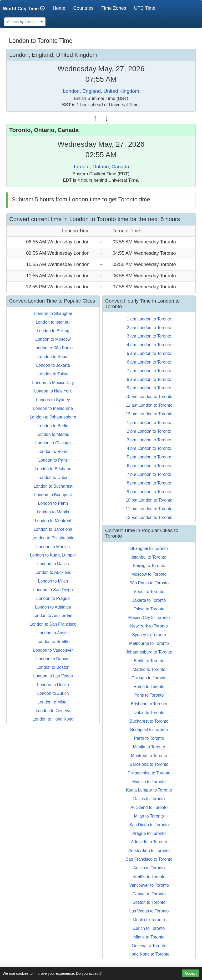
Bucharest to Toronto (149, 721)
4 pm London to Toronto (149, 448)
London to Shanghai (53, 313)
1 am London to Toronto (149, 319)
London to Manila (53, 512)
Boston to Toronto (149, 902)
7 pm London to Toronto (149, 474)
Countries (83, 8)
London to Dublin (53, 685)
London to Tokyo (53, 374)
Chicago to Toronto (149, 678)
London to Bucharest (53, 486)
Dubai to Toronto (149, 713)
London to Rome (53, 451)
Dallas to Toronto (149, 799)
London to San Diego (53, 590)
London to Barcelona (53, 529)
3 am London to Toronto (149, 336)
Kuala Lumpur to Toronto (149, 790)
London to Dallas (53, 564)
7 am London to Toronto (149, 371)
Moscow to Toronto (149, 574)
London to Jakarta (53, 365)
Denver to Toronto (149, 894)
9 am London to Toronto (149, 388)
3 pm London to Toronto (149, 440)
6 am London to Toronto (149, 362)
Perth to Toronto (149, 738)
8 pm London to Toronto (149, 483)
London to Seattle (53, 642)
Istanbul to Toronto (149, 557)
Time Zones (114, 8)
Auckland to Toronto (149, 807)
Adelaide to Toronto (149, 842)
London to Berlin (53, 426)
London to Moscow (53, 339)
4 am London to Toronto (149, 345)
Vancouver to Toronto (149, 885)
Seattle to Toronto (149, 877)
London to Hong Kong (53, 719)
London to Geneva (53, 711)
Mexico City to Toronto (149, 618)
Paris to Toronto (149, 695)
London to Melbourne (53, 408)
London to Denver (53, 659)
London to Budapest (53, 495)
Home (61, 8)
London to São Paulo (53, 348)
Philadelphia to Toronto (149, 773)
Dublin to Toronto (149, 920)
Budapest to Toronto (149, 730)
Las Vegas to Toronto (149, 911)
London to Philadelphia (53, 538)
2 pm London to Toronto (149, 431)
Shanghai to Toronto (149, 548)
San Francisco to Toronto (149, 859)
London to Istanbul (53, 322)
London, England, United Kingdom (101, 91)
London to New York (53, 391)
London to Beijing (53, 331)
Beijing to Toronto (149, 566)
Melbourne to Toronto (149, 643)
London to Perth (53, 503)
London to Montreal (53, 521)
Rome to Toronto (149, 686)
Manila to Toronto (149, 747)
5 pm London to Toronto (149, 457)
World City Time (25, 9)
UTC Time (145, 8)
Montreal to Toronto (149, 756)
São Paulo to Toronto (149, 583)
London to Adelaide (53, 607)
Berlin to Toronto (149, 661)
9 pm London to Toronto (149, 492)
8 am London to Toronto (149, 379)
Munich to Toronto (149, 782)
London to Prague (53, 598)
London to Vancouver (53, 650)
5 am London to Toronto (149, 353)
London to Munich (53, 547)
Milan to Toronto (149, 816)
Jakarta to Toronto (149, 600)
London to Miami (53, 702)
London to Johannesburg (53, 417)
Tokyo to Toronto (149, 609)
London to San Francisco (53, 624)
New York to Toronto (149, 626)
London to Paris (53, 460)
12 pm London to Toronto (149, 414)
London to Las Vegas (53, 676)
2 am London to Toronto (149, 328)
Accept (191, 973)
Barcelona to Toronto (149, 764)
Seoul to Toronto (149, 592)
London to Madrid (53, 434)
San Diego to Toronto (149, 825)
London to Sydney (53, 400)
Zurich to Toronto (149, 928)
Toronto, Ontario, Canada (101, 167)
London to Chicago (53, 443)
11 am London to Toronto (149, 405)
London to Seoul (53, 357)
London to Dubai (53, 478)
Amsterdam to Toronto (149, 851)
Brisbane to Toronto (149, 704)
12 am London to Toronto (149, 517)
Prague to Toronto (149, 833)
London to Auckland (53, 572)
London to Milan (53, 581)
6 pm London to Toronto (149, 466)
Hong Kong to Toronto (149, 954)
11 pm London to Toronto (149, 509)
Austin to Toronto (149, 868)
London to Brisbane (53, 469)
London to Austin (53, 633)
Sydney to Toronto (149, 635)
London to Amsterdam (53, 616)
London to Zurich (53, 693)
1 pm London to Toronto (149, 423)
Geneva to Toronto (149, 946)
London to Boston (53, 667)
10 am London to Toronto (149, 397)
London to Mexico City (53, 383)
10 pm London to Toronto (149, 500)
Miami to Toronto (149, 937)
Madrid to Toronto (149, 669)
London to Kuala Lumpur (53, 555)
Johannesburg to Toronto (149, 652)
